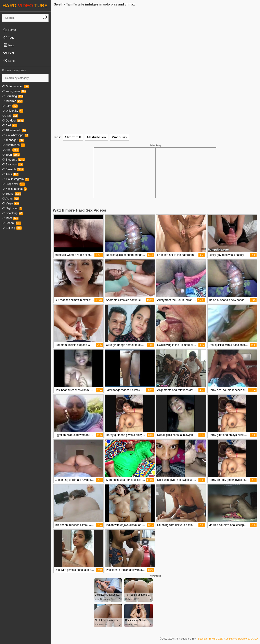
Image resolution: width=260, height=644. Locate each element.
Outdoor (13, 121)
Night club (12, 208)
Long (9, 61)
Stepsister (13, 184)
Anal (11, 150)
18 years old (14, 130)
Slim (10, 106)
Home (9, 30)
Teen (11, 155)
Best (9, 53)
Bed (10, 125)
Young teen (14, 91)
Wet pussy (119, 137)
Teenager (13, 140)
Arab (10, 116)
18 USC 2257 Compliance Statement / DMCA (233, 639)
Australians (13, 145)
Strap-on (13, 164)
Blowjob (13, 169)
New (9, 45)
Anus (10, 174)
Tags (9, 37)
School (11, 223)
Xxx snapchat (14, 189)
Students (13, 160)
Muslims (12, 101)
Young (12, 194)
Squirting (13, 96)
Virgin (11, 203)
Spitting (12, 228)
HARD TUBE (25, 6)
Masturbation (96, 137)
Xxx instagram (15, 179)
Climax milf (73, 137)
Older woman (16, 86)
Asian (11, 199)
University (13, 111)
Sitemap (202, 639)
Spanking (12, 213)
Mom (10, 218)
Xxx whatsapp (15, 135)
